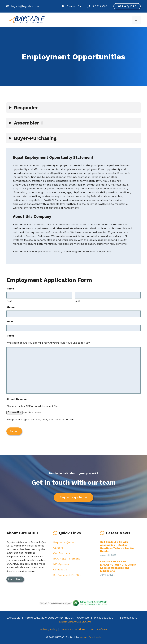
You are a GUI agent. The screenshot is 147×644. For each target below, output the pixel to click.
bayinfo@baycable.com (25, 6)
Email (10, 322)
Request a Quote (64, 542)
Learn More (15, 579)
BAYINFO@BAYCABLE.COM (75, 621)
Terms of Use (99, 629)
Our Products (62, 553)
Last (77, 301)
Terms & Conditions (73, 629)
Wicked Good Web (90, 637)
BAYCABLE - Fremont (66, 558)
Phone (11, 307)
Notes (10, 336)
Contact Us (60, 569)
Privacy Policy (49, 629)
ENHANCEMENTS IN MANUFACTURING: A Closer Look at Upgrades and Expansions (118, 566)
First (9, 301)
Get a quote (127, 6)
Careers (58, 547)
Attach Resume (17, 399)
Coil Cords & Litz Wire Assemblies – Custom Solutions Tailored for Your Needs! (118, 546)
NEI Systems (61, 564)
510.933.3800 (100, 6)
